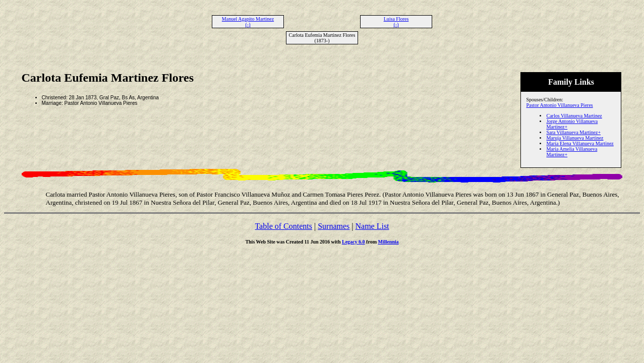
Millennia (388, 242)
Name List (372, 226)
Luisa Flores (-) (396, 22)
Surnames (334, 226)
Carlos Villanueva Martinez (574, 116)
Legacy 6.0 (354, 242)
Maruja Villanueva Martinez (575, 138)
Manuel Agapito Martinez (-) (248, 22)
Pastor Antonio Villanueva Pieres (559, 105)
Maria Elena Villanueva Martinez (580, 143)
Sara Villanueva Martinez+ (573, 132)
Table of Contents (283, 226)
